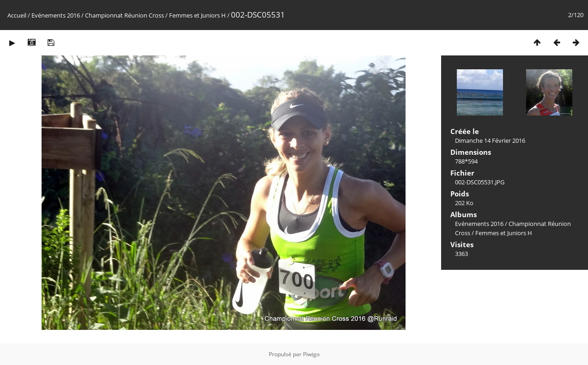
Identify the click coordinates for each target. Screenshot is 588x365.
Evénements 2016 (56, 15)
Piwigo (311, 354)
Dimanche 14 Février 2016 (490, 140)
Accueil (17, 15)
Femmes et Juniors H (197, 15)
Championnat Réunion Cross (124, 15)
